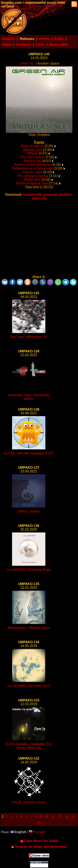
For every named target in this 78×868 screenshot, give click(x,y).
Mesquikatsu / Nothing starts (29, 628)
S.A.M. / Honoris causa (29, 802)
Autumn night (32, 172)
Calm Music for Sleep (39, 841)
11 (53, 817)
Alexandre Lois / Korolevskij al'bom (29, 397)
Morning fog (32, 161)
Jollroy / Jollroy (29, 511)
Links (40, 45)
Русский (37, 832)
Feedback (23, 45)
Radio (59, 39)
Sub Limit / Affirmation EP (29, 337)
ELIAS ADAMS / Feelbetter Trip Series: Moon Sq (29, 746)
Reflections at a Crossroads (32, 168)
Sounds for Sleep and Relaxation (39, 847)
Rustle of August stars (32, 183)
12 (60, 817)
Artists (44, 39)
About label (58, 45)
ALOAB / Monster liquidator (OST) (29, 453)
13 (67, 817)
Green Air (27, 63)
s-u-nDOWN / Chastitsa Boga (29, 570)
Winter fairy (32, 180)
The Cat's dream (32, 157)
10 (46, 817)
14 (73, 817)
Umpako (8, 39)
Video (6, 45)
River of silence (32, 146)
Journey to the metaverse (32, 165)
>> (39, 822)
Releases (27, 39)
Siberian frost (32, 150)
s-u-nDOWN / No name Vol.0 (29, 686)
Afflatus (32, 153)
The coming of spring (32, 176)
